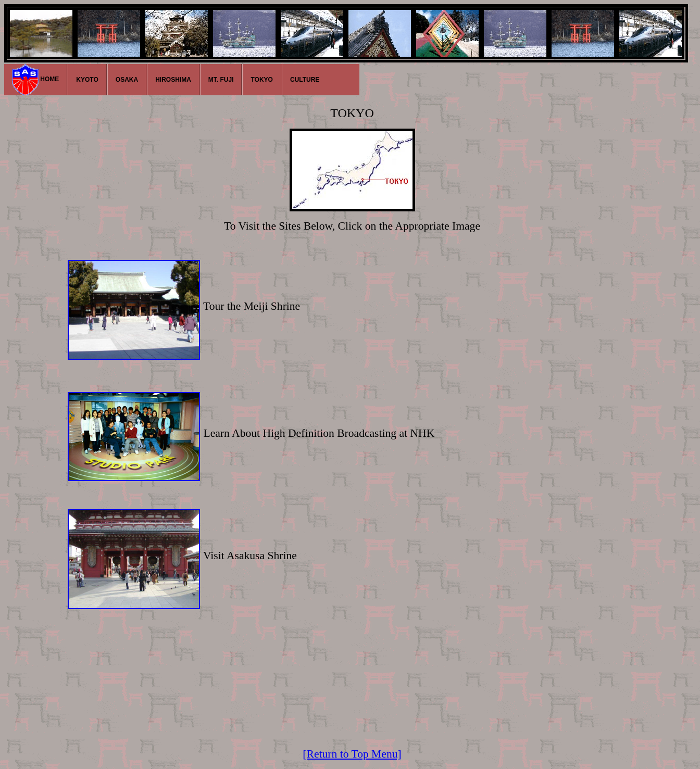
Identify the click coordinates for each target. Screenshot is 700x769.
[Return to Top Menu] (352, 754)
